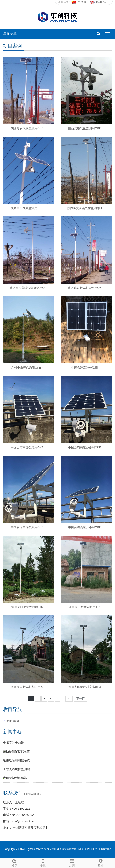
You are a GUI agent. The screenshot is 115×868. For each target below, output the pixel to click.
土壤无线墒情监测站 (16, 769)
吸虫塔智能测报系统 (16, 760)
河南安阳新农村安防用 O (85, 687)
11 (69, 698)
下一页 (80, 698)
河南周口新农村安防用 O (27, 687)
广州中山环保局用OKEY (27, 368)
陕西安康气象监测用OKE (85, 128)
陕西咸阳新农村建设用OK (85, 288)
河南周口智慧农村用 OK (85, 607)
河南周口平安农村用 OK (27, 607)
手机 (43, 862)
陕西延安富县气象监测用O (85, 208)
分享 (14, 862)
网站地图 (106, 849)
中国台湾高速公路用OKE (27, 447)
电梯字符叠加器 (14, 743)
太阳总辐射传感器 (15, 778)
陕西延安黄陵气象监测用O (27, 288)
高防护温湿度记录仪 (16, 751)
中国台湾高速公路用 (85, 368)
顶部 (101, 862)
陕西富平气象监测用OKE (27, 208)
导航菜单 (10, 34)
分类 (72, 862)
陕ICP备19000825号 (89, 849)
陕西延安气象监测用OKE (27, 128)
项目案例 (13, 721)
